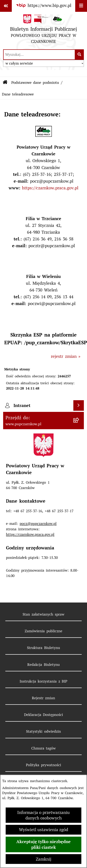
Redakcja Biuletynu (43, 665)
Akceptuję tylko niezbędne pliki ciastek (43, 844)
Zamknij (44, 859)
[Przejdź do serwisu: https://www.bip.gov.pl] (43, 6)
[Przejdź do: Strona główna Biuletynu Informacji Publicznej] (5, 83)
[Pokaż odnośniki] (6, 6)
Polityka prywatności (43, 765)
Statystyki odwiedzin (43, 731)
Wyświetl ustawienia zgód (44, 830)
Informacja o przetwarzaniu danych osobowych (43, 815)
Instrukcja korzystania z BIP (43, 681)
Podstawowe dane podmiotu (35, 82)
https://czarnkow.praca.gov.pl (50, 188)
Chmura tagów (43, 748)
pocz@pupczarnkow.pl (38, 524)
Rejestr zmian (43, 698)
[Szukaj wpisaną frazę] (80, 55)
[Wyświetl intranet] (79, 406)
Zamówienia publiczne (43, 631)
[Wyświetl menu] (81, 6)
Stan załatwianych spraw (44, 614)
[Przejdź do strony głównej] (43, 30)
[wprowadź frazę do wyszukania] (39, 55)
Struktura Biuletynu (43, 648)
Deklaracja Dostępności (43, 715)
